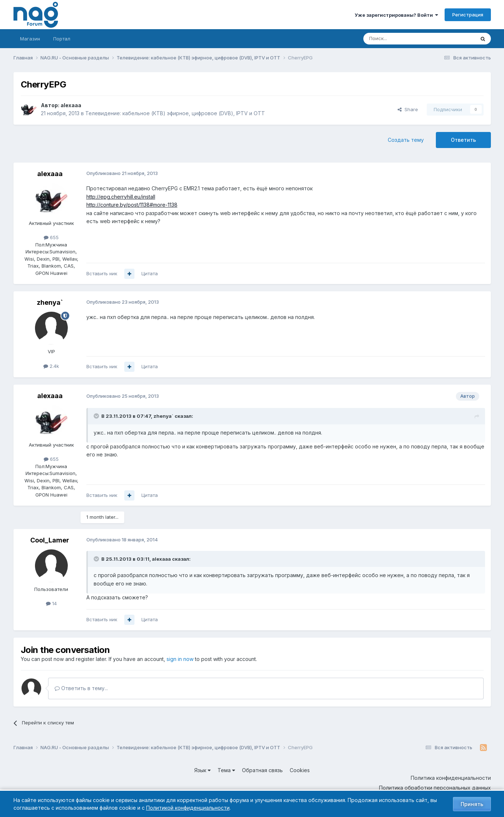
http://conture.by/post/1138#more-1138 (132, 205)
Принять (472, 804)
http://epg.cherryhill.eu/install (121, 197)
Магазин (30, 39)
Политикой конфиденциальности (188, 808)
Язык (202, 770)
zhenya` (50, 302)
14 (51, 603)
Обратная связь (262, 770)
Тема (226, 770)
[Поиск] (399, 39)
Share (408, 109)
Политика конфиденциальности (451, 778)
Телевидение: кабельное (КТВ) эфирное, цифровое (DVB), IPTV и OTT (175, 113)
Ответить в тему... (81, 688)
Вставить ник (102, 273)
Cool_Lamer (50, 540)
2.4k (51, 366)
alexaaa (71, 105)
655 (51, 237)
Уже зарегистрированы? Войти (396, 15)
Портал (62, 39)
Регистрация (468, 15)
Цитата (150, 273)
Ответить (463, 140)
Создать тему (406, 140)
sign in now (180, 659)
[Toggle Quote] (97, 416)
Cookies (300, 770)
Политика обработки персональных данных (435, 788)
